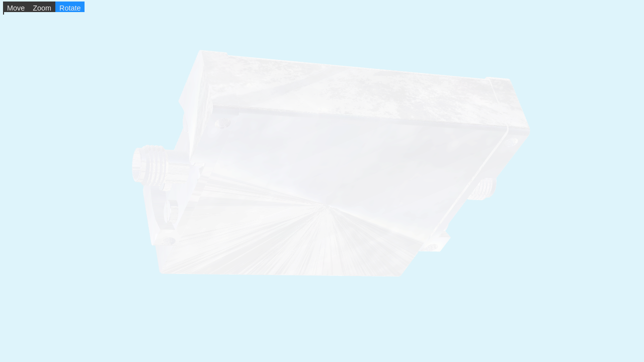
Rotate (70, 8)
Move (16, 8)
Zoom (42, 8)
